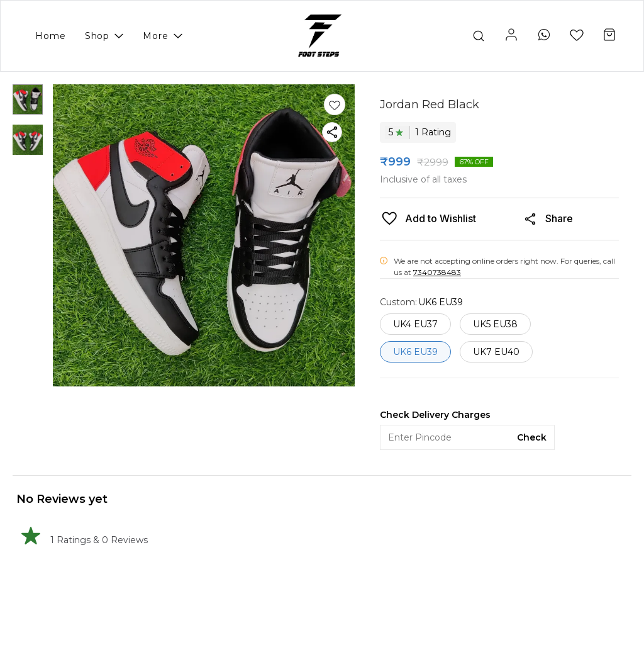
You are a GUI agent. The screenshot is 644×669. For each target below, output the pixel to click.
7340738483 (437, 272)
